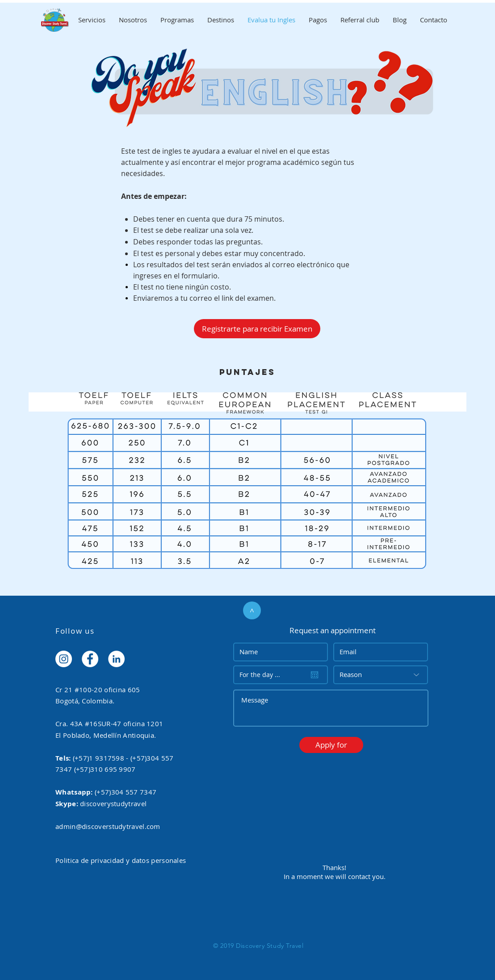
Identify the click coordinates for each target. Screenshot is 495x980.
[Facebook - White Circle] (90, 659)
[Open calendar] (315, 675)
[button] (331, 745)
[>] (252, 610)
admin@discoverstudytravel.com (108, 826)
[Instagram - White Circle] (64, 659)
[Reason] (381, 675)
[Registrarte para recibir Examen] (257, 329)
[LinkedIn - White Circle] (116, 659)
